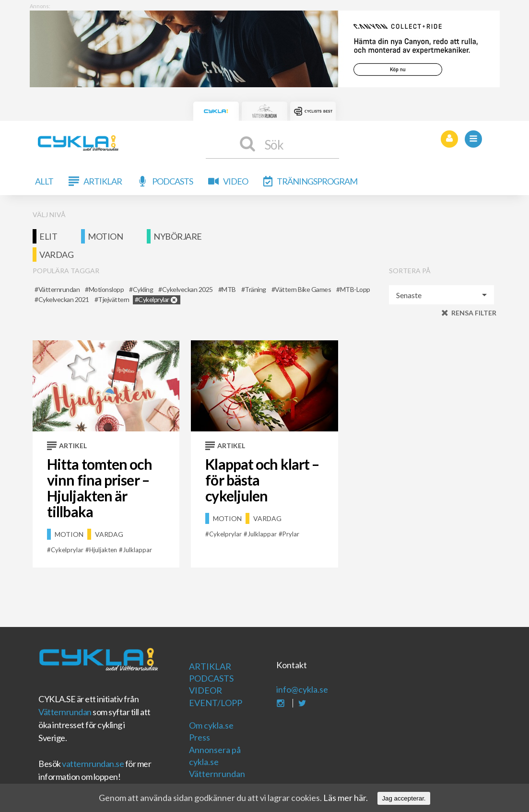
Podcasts (172, 181)
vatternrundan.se (93, 764)
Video (235, 181)
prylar (291, 534)
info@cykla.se (302, 689)
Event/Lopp (216, 703)
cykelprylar (67, 550)
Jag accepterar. (404, 798)
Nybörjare (178, 236)
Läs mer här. (346, 798)
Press (200, 737)
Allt (44, 181)
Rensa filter (474, 313)
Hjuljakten (103, 550)
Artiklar (103, 181)
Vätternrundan (65, 712)
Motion (105, 236)
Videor (206, 690)
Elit (48, 236)
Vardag (56, 255)
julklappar (137, 550)
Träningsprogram (317, 181)
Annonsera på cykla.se (215, 756)
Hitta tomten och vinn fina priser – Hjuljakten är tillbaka (100, 488)
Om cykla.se (211, 725)
